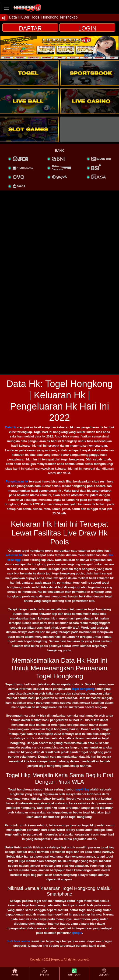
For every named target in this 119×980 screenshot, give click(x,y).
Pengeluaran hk (17, 481)
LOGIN (87, 28)
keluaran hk (14, 555)
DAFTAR (30, 28)
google (77, 933)
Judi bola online (18, 941)
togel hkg (82, 789)
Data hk (11, 427)
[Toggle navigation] (7, 8)
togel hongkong (83, 689)
